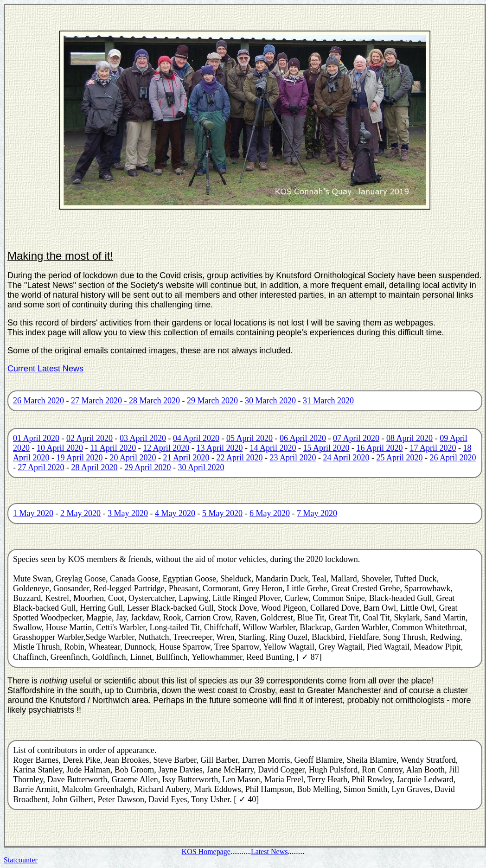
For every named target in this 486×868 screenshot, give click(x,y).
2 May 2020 (80, 513)
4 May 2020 (175, 513)
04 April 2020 (196, 438)
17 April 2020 (433, 448)
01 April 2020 (36, 438)
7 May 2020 (317, 513)
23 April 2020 (293, 458)
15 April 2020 (326, 448)
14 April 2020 (273, 448)
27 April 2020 (41, 467)
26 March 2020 (38, 401)
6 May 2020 (270, 513)
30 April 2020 (201, 467)
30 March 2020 (270, 401)
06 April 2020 (303, 438)
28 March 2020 (154, 401)
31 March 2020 (328, 401)
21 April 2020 (186, 458)
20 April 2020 (133, 458)
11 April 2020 (113, 448)
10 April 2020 (60, 448)
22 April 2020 (240, 458)
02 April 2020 (90, 438)
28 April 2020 (95, 467)
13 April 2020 (219, 448)
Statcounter (21, 860)
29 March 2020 (212, 401)
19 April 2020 (80, 458)
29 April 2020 (148, 467)
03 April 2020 (143, 438)
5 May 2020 (222, 513)
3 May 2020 (128, 513)
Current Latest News (45, 369)
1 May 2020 (33, 513)
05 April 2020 (249, 438)
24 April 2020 (346, 458)
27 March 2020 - (100, 401)
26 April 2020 (453, 458)
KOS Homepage (206, 852)
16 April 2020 (379, 448)
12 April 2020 (166, 448)
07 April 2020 (356, 438)
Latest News (269, 852)
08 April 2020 (409, 438)
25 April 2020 (400, 458)
